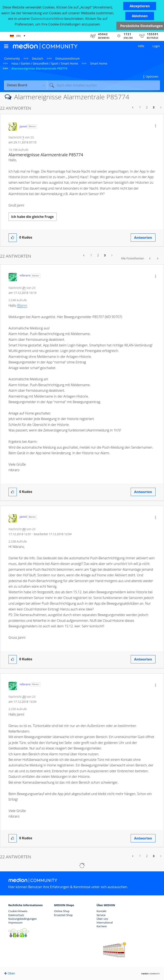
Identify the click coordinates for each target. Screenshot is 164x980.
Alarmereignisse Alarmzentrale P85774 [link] (39, 68)
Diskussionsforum (67, 58)
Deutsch (38, 58)
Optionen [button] (152, 76)
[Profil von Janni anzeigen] (23, 126)
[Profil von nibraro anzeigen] (25, 275)
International (105, 922)
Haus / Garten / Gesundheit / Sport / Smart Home (45, 63)
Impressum (15, 922)
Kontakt (101, 911)
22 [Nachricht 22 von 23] (24, 529)
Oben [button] (11, 973)
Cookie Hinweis (18, 911)
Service (101, 915)
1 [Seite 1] (140, 107)
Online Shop (62, 911)
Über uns (102, 919)
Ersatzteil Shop (63, 915)
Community (12, 58)
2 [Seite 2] (147, 107)
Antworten (143, 238)
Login (156, 46)
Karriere (102, 926)
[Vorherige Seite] (133, 107)
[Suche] (103, 85)
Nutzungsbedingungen (22, 919)
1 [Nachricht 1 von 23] (23, 137)
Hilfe (141, 46)
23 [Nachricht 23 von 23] (24, 697)
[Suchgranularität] (26, 85)
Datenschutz (16, 915)
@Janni (22, 305)
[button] (140, 6)
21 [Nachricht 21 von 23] (24, 288)
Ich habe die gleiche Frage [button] (33, 217)
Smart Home (99, 63)
